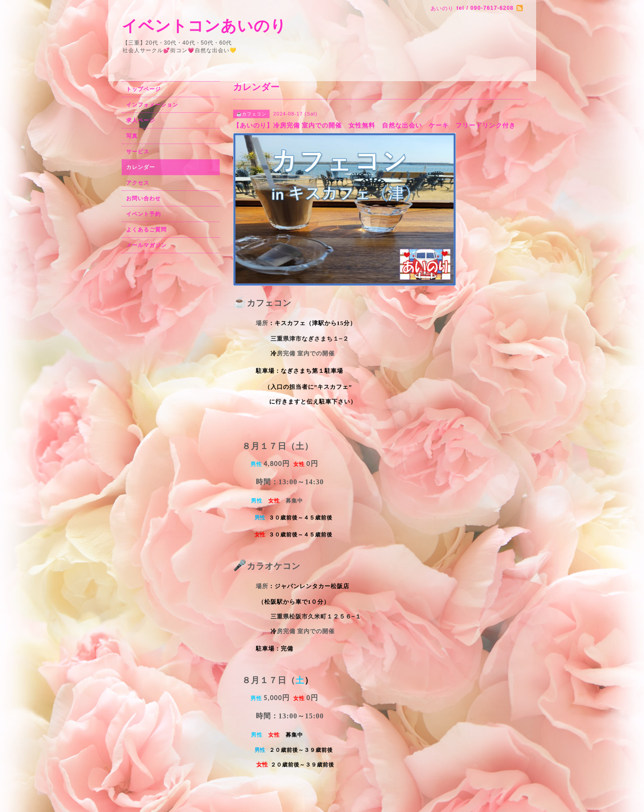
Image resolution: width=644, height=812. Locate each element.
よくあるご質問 (146, 230)
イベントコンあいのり (204, 26)
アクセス (138, 183)
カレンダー (141, 167)
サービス (138, 152)
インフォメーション (152, 105)
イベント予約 (144, 214)
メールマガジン (146, 245)
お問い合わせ (144, 198)
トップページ (144, 89)
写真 (132, 136)
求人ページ (141, 120)
